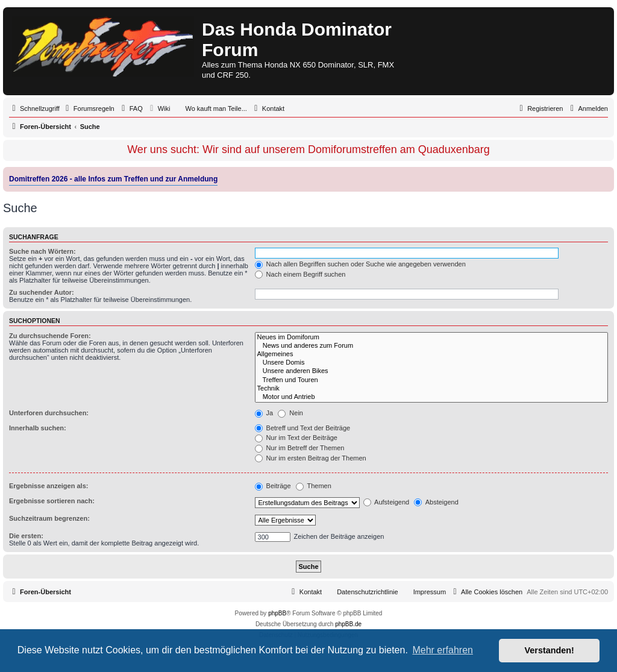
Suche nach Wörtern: (42, 251)
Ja (264, 413)
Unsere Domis (431, 363)
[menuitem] (89, 108)
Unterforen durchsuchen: (49, 413)
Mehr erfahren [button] (443, 650)
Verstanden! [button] (550, 650)
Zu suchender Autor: (42, 292)
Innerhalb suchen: (38, 428)
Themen (314, 486)
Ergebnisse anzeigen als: (49, 486)
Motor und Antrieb (431, 397)
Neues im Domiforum (431, 338)
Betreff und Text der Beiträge (303, 428)
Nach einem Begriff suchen (300, 274)
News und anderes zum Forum (431, 346)
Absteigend (436, 502)
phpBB (277, 613)
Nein (290, 413)
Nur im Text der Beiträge (296, 438)
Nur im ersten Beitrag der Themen (311, 458)
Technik (431, 389)
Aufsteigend (387, 502)
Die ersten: (26, 536)
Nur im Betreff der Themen (300, 448)
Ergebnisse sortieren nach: (52, 501)
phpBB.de (348, 624)
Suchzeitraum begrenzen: (49, 518)
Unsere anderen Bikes (431, 371)
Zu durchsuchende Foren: (50, 336)
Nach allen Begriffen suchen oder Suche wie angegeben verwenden (360, 264)
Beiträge (273, 486)
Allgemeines (431, 354)
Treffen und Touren (431, 380)
